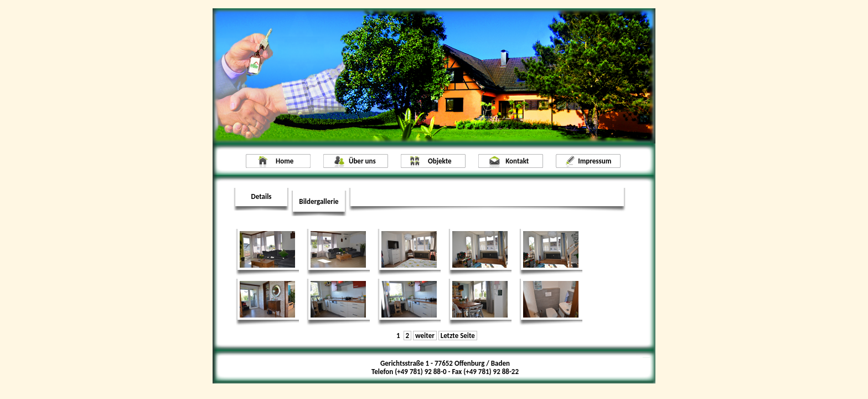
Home (285, 161)
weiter (425, 336)
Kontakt (517, 161)
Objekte (440, 161)
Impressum (595, 161)
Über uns (362, 161)
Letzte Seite (458, 336)
